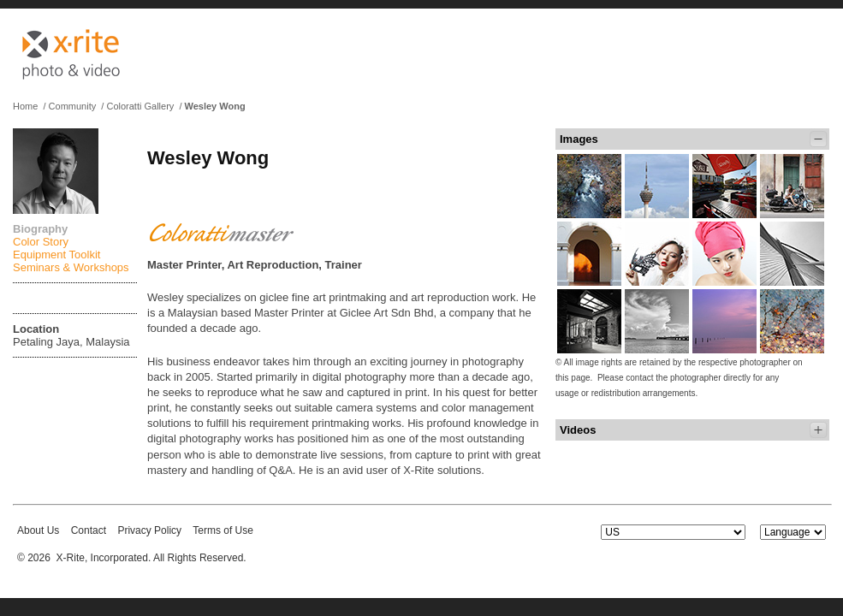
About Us (38, 530)
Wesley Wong (215, 106)
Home (25, 106)
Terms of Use (223, 530)
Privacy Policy (149, 530)
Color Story (41, 242)
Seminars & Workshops (71, 267)
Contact (89, 530)
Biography (40, 229)
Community (73, 106)
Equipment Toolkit (56, 255)
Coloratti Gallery (140, 106)
